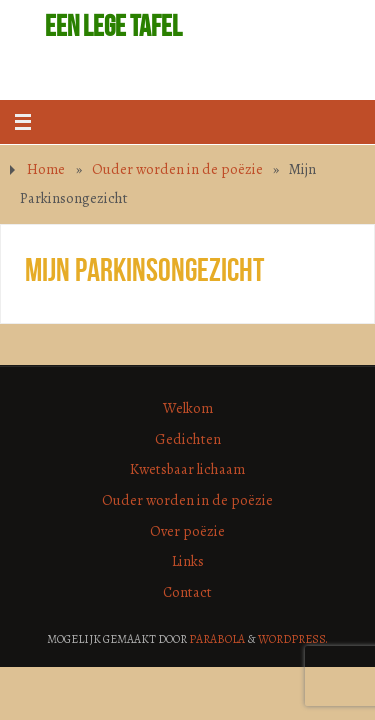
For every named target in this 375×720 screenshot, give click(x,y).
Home (46, 169)
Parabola (217, 639)
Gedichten (188, 439)
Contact (187, 592)
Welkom (188, 408)
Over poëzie (187, 531)
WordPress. (293, 639)
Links (188, 561)
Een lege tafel (113, 26)
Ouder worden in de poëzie (177, 169)
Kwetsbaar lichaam (187, 469)
